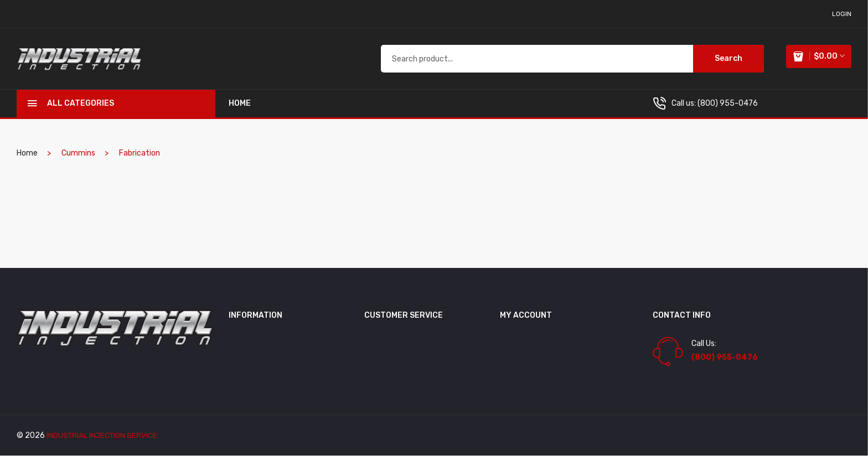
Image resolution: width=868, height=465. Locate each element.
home (240, 113)
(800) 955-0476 (728, 113)
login (842, 14)
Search (724, 63)
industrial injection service (103, 445)
